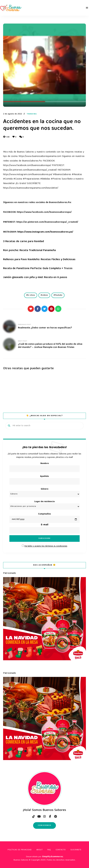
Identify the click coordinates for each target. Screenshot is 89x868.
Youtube (59, 295)
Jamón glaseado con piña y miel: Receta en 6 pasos (36, 277)
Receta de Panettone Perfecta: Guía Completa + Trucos (38, 269)
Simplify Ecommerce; (53, 857)
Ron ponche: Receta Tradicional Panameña (30, 250)
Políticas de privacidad (20, 850)
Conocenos (45, 825)
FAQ (49, 850)
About (40, 850)
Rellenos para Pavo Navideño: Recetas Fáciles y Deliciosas (40, 260)
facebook (50, 817)
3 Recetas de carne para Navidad (24, 242)
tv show (31, 295)
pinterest (55, 817)
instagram (45, 817)
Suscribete (76, 850)
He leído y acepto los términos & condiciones (46, 546)
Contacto (61, 850)
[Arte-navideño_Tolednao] (45, 660)
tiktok (34, 817)
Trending (32, 114)
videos (45, 295)
